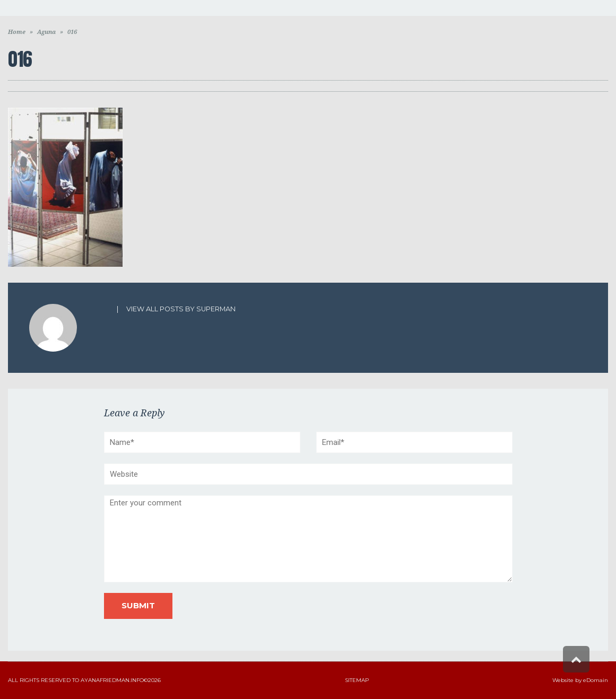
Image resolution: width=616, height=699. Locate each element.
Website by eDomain (580, 680)
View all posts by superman (181, 309)
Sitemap (357, 680)
